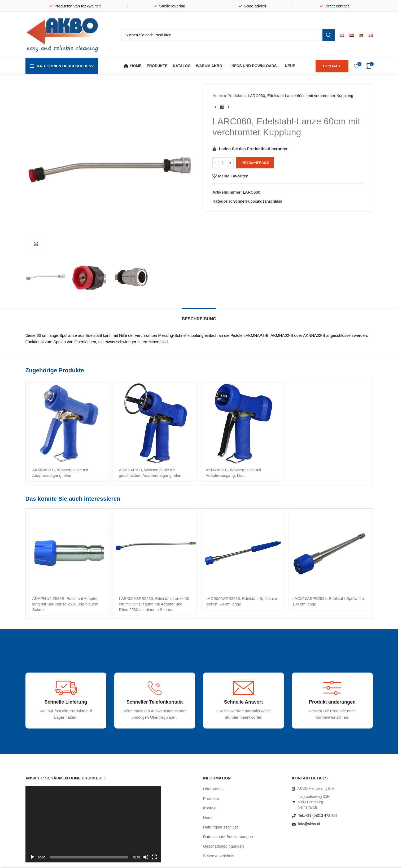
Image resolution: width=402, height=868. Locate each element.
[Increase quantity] (230, 163)
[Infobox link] (50, 725)
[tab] (199, 316)
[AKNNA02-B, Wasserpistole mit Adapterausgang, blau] (242, 423)
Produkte (235, 96)
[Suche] (228, 35)
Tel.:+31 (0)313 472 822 (318, 815)
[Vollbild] (154, 860)
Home (218, 96)
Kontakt (210, 808)
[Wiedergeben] (32, 860)
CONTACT (332, 66)
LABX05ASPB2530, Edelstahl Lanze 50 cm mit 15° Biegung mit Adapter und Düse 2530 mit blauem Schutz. (154, 604)
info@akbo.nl (309, 824)
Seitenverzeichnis (219, 856)
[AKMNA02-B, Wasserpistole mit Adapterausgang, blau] (69, 423)
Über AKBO (213, 789)
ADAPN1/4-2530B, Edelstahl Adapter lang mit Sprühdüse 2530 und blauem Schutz (65, 604)
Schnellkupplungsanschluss (257, 201)
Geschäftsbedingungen (224, 846)
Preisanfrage (255, 163)
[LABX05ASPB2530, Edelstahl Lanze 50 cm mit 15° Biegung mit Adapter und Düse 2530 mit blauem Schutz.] (156, 552)
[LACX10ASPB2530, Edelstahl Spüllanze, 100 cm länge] (329, 552)
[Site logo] (63, 35)
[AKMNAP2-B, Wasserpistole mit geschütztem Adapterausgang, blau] (156, 423)
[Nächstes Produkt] (228, 107)
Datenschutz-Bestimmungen (228, 837)
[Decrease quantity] (216, 163)
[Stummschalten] (146, 860)
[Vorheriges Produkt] (216, 107)
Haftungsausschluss (221, 827)
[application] (93, 824)
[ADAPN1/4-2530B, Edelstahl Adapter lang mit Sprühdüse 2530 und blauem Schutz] (69, 552)
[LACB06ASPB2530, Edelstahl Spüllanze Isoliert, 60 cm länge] (242, 552)
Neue (208, 817)
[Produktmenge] (223, 163)
